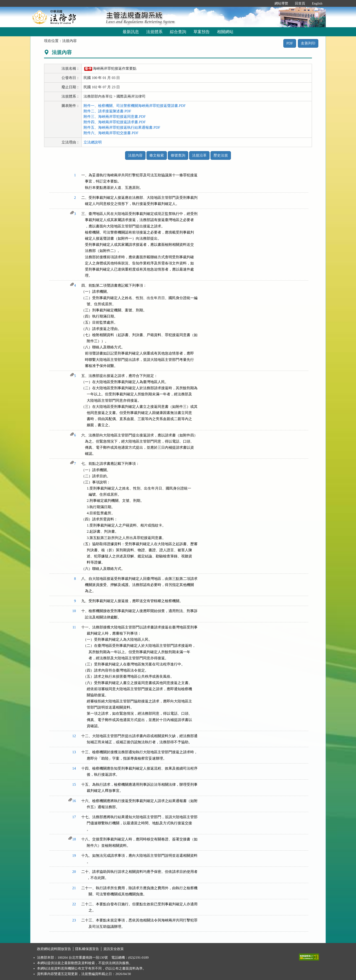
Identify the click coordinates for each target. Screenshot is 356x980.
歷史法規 (221, 155)
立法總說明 (93, 142)
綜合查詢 (178, 32)
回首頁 (300, 3)
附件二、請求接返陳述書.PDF (107, 111)
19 (74, 856)
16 (74, 801)
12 (74, 736)
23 (74, 920)
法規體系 (154, 32)
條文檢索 (157, 155)
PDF (290, 43)
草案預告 (202, 32)
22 (74, 904)
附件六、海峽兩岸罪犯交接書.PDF (111, 133)
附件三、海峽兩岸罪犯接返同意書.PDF (115, 117)
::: (266, 3)
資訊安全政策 (114, 949)
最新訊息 (131, 32)
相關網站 (225, 32)
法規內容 (135, 155)
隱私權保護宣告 (87, 949)
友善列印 (308, 43)
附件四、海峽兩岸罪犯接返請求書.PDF (115, 122)
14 (74, 768)
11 (74, 627)
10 (74, 611)
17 (74, 817)
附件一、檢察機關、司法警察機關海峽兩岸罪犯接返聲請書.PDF (135, 106)
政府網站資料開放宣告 (54, 949)
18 (74, 839)
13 (74, 752)
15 (74, 784)
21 (74, 888)
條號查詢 (178, 155)
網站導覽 (281, 3)
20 (74, 872)
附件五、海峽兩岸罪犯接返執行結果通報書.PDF (122, 127)
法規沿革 (199, 155)
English (317, 3)
